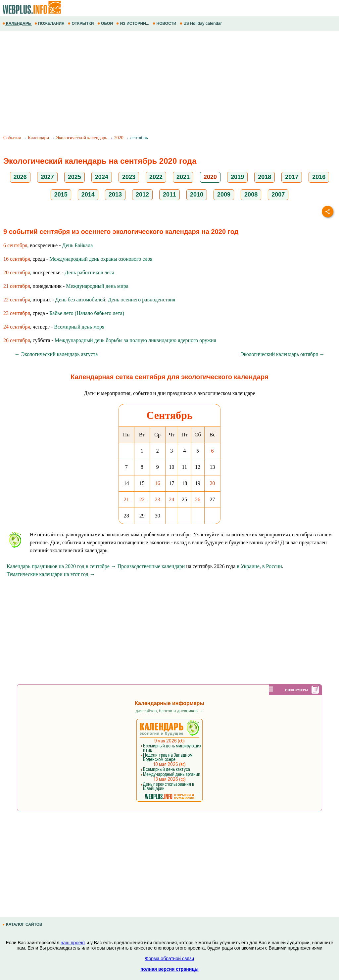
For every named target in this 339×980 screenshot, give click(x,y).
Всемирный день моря (79, 327)
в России (272, 566)
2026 (20, 177)
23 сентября (17, 313)
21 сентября (17, 286)
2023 (129, 177)
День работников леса (90, 272)
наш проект (73, 943)
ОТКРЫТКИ (81, 23)
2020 (119, 138)
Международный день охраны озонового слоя (101, 259)
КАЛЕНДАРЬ (17, 23)
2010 (197, 195)
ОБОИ (106, 23)
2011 (169, 195)
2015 (61, 195)
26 (198, 499)
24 (171, 499)
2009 (224, 195)
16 (158, 483)
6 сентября (15, 245)
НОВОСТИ (165, 23)
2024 (102, 177)
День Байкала (78, 245)
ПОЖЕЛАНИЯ (50, 23)
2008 (251, 195)
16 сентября (17, 259)
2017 (292, 177)
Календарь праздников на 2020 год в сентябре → (61, 566)
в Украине (248, 566)
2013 (115, 195)
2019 (237, 177)
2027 (47, 177)
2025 (74, 177)
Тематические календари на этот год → (51, 574)
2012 (142, 195)
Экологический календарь (82, 138)
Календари (38, 138)
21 (126, 499)
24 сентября (17, 327)
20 (212, 483)
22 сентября (17, 300)
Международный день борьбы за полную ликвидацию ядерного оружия (135, 340)
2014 (88, 195)
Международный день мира (97, 286)
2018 (265, 177)
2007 (278, 195)
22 (142, 499)
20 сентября (17, 272)
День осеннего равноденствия (142, 300)
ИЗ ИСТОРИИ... (133, 23)
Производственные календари (151, 566)
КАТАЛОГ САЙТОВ (23, 924)
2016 (319, 177)
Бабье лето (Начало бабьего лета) (87, 313)
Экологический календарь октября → (282, 354)
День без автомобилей (80, 300)
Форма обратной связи (169, 958)
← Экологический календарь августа (56, 354)
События (12, 138)
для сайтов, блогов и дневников (170, 711)
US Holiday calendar (201, 23)
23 (158, 499)
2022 (156, 177)
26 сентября (17, 340)
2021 (183, 177)
